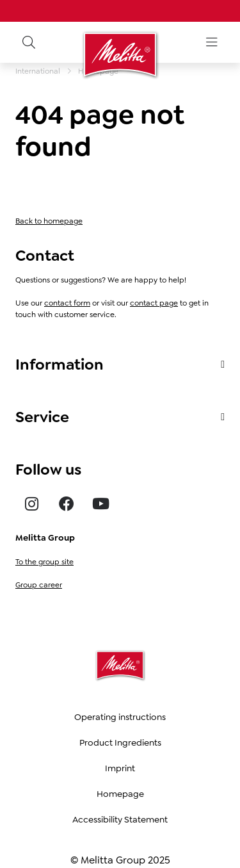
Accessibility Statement (120, 819)
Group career (39, 585)
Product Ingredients (120, 742)
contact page (154, 303)
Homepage (120, 794)
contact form (67, 303)
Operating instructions (120, 717)
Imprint (120, 768)
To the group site (44, 562)
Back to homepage (49, 221)
